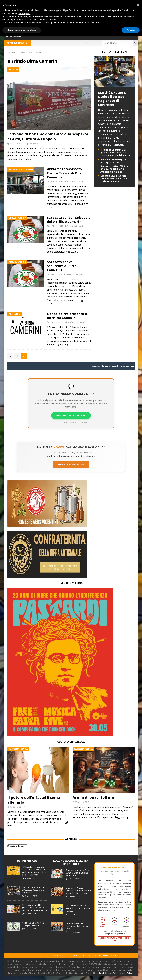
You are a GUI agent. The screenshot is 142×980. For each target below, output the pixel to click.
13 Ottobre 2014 (17, 144)
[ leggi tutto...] (119, 145)
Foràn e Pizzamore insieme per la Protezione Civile (78, 926)
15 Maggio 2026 (31, 896)
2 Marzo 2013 (56, 274)
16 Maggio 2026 (31, 878)
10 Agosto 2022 (74, 897)
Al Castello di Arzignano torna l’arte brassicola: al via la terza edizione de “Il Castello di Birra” (34, 871)
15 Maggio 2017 (82, 802)
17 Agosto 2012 (56, 322)
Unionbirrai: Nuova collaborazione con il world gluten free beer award (78, 890)
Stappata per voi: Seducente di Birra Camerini (62, 266)
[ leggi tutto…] (25, 159)
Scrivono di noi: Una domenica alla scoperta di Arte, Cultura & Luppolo (48, 136)
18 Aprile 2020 (73, 879)
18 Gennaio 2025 (75, 914)
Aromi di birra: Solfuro (93, 797)
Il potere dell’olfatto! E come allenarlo (34, 800)
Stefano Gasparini (76, 182)
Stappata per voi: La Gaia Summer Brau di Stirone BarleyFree (77, 873)
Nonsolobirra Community (107, 955)
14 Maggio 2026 (31, 914)
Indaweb (101, 973)
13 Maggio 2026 (31, 929)
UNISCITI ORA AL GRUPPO (71, 415)
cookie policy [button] (25, 14)
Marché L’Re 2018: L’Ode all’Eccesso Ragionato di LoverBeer (112, 99)
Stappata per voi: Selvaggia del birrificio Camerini (69, 220)
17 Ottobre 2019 (17, 807)
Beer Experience (14, 37)
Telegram (72, 955)
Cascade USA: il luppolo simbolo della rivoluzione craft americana (114, 179)
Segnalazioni (130, 955)
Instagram (58, 955)
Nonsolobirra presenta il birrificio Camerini (67, 316)
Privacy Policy (112, 973)
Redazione (34, 144)
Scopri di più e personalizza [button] (22, 30)
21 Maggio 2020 (74, 932)
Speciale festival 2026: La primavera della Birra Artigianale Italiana (114, 169)
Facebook (44, 955)
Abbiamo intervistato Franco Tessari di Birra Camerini (65, 173)
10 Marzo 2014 (56, 182)
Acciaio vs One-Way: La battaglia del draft (113, 161)
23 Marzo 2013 (56, 226)
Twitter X (86, 955)
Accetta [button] (131, 30)
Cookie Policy (126, 973)
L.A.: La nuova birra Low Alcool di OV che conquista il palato (78, 908)
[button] (138, 5)
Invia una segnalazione (71, 464)
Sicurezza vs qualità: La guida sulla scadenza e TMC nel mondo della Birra (115, 153)
